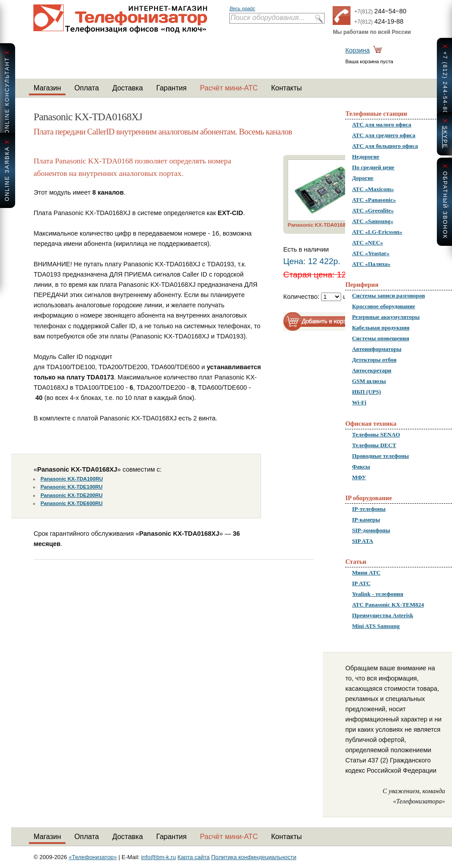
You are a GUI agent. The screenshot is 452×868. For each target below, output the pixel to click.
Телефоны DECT (374, 445)
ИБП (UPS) (366, 392)
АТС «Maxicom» (373, 189)
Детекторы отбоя (374, 360)
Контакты (287, 88)
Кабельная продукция (381, 328)
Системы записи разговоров (388, 295)
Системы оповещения (380, 338)
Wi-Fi (359, 402)
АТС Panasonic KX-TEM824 (388, 605)
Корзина (357, 50)
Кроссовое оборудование (383, 306)
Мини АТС (366, 573)
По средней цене (373, 167)
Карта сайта (194, 857)
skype (445, 137)
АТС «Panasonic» (374, 200)
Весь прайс (242, 8)
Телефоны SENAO (376, 434)
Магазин (47, 88)
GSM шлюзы (369, 381)
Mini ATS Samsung (376, 626)
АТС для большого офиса (385, 146)
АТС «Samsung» (373, 221)
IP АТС (361, 583)
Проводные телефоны (380, 456)
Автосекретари (371, 370)
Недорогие (365, 157)
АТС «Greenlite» (373, 210)
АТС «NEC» (367, 242)
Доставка (128, 88)
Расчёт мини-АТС (229, 88)
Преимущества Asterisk (383, 615)
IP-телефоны (369, 509)
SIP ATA (362, 541)
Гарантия (171, 88)
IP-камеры (366, 520)
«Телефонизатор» (93, 857)
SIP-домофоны (371, 530)
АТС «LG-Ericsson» (377, 232)
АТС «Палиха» (371, 264)
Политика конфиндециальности (254, 857)
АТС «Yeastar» (371, 253)
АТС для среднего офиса (383, 135)
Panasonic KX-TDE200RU (72, 495)
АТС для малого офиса (381, 124)
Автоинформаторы (377, 349)
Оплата (87, 88)
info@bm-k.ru (159, 857)
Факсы (361, 467)
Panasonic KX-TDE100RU (72, 487)
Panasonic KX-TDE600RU (72, 503)
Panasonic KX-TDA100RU (72, 479)
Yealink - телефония (377, 594)
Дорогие (362, 178)
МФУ (359, 477)
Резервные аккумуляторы (386, 317)
